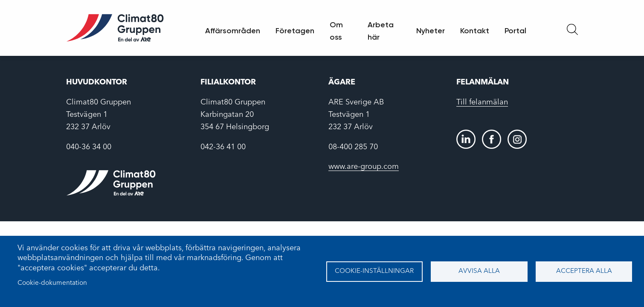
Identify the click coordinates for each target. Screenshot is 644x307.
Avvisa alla (479, 271)
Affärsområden (233, 31)
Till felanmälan (482, 102)
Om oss (336, 31)
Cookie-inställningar (374, 271)
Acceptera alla (584, 271)
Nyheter (431, 31)
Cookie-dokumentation (52, 283)
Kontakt (475, 31)
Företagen (295, 31)
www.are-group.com (364, 167)
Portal (515, 31)
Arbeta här (381, 31)
